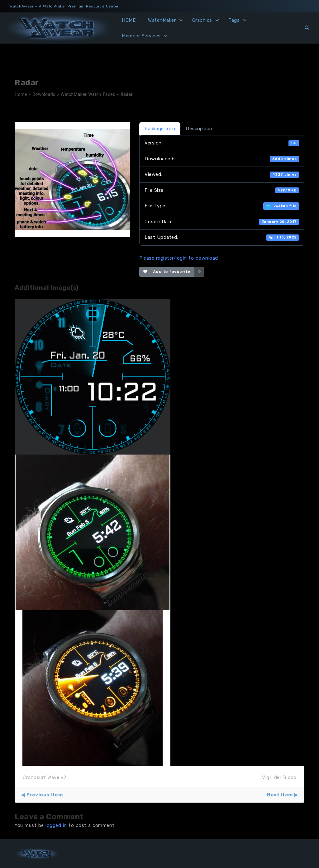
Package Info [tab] (160, 129)
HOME (129, 20)
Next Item (280, 795)
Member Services (141, 36)
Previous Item (45, 795)
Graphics (202, 20)
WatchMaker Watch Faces (88, 94)
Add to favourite (167, 272)
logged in (56, 825)
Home (21, 94)
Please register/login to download (179, 258)
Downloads (44, 94)
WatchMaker (162, 20)
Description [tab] (199, 129)
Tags (234, 20)
